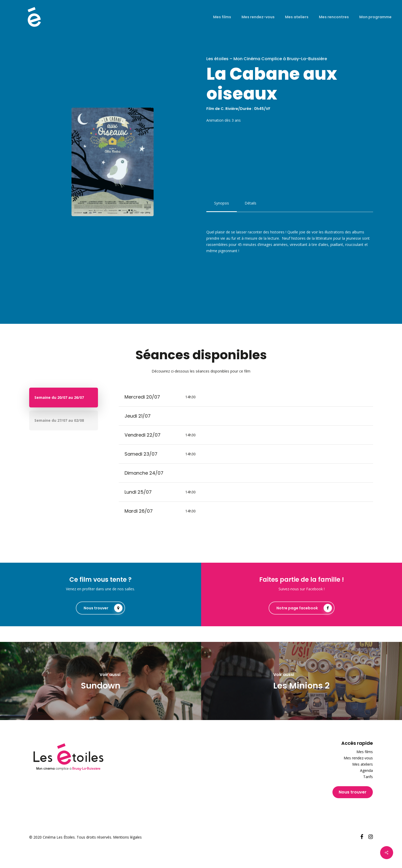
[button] (222, 203)
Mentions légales (127, 837)
